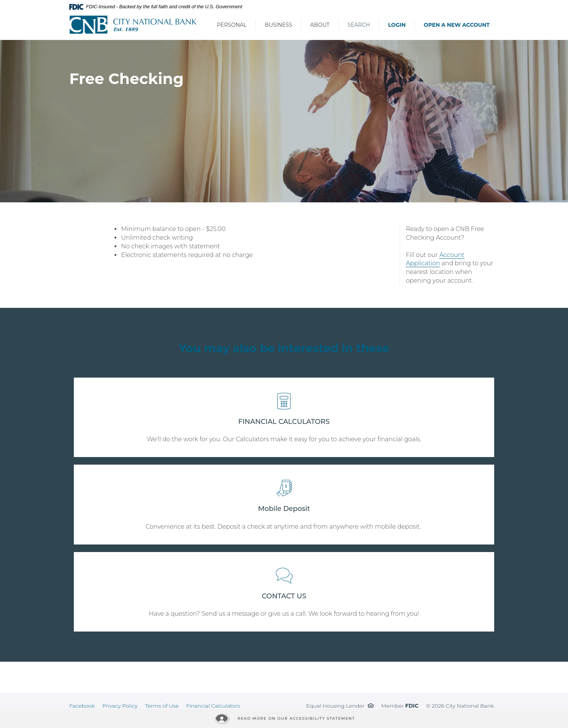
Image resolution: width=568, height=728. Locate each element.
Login (397, 25)
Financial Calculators (213, 706)
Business (278, 25)
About (320, 25)
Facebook (82, 706)
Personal (232, 25)
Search (359, 25)
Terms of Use (162, 706)
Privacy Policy (120, 706)
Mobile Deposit (284, 509)
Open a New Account (457, 25)
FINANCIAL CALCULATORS (284, 422)
